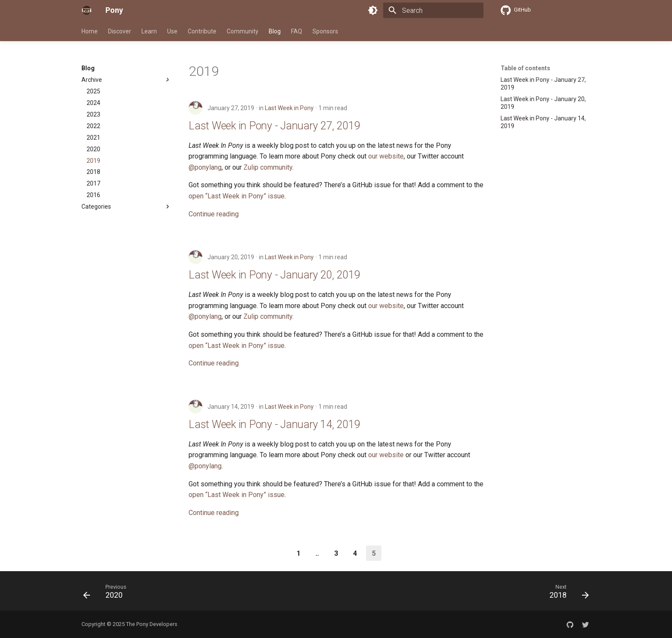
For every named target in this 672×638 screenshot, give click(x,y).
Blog (275, 31)
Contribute (202, 31)
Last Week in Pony (289, 108)
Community (243, 31)
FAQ (297, 31)
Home (90, 31)
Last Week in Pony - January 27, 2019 (274, 126)
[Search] (433, 10)
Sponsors (325, 31)
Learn (149, 31)
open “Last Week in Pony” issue (237, 196)
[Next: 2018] (566, 593)
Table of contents (525, 68)
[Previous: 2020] (108, 593)
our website (386, 156)
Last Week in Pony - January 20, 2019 (274, 275)
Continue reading (214, 214)
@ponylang (205, 167)
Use (172, 31)
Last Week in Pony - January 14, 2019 (274, 424)
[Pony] (87, 10)
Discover (120, 31)
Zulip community (268, 167)
